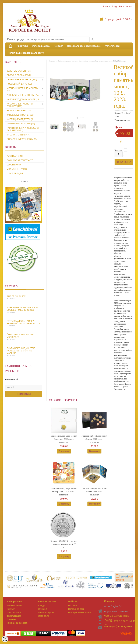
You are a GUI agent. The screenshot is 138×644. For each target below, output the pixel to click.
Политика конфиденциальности (26, 53)
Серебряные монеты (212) (22, 80)
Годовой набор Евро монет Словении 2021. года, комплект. (64, 439)
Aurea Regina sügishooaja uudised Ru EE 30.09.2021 (24, 310)
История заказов (76, 609)
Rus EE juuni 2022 (24, 297)
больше (25, 181)
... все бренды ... (16, 173)
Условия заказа (41, 46)
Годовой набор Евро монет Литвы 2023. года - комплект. (94, 492)
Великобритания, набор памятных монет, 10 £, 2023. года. (102, 61)
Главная (52, 61)
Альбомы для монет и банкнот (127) (20, 105)
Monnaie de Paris (17, 169)
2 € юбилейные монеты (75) (23, 95)
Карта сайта (43, 616)
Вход (114, 6)
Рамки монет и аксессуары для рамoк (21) (23, 129)
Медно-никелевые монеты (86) (22, 90)
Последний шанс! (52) (19, 84)
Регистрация (125, 6)
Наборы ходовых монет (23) (23, 99)
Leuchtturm (14, 165)
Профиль (73, 606)
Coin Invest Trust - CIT (20, 160)
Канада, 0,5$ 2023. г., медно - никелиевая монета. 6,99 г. (64, 544)
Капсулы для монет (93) (20, 115)
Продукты (22, 46)
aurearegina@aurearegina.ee (118, 626)
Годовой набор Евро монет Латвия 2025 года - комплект (94, 439)
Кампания (42, 609)
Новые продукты (46, 612)
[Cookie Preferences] (5, 639)
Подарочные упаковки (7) (22, 139)
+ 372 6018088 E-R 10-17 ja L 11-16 (120, 621)
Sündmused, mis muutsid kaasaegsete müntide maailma (24, 352)
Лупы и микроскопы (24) (21, 124)
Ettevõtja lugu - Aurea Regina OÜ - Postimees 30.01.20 (24, 323)
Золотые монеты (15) (19, 71)
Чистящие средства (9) (20, 119)
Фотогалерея (112, 46)
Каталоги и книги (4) (18, 135)
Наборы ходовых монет (67, 61)
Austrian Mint (15, 156)
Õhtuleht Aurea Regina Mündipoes (24, 337)
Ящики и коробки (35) (19, 111)
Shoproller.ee (127, 633)
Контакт (58, 46)
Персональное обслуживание (84, 46)
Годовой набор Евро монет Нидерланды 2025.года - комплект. (64, 492)
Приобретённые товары (80, 612)
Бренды (41, 606)
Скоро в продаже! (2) (19, 75)
